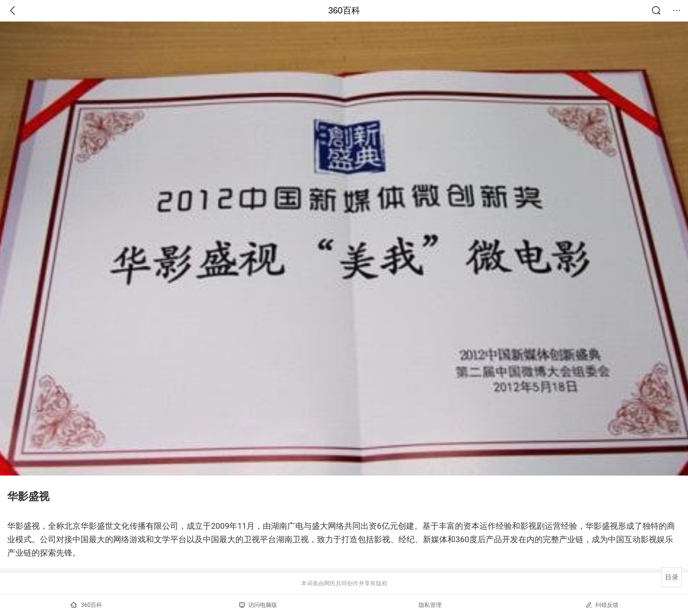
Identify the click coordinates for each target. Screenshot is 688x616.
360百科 (344, 11)
